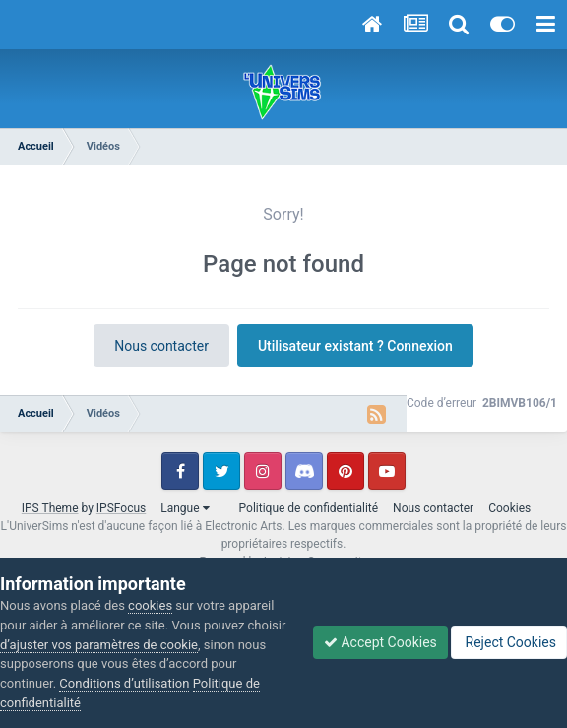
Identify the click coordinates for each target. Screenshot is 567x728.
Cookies (509, 508)
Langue (185, 508)
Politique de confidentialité (309, 508)
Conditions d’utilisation (124, 683)
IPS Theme (50, 508)
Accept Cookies (380, 642)
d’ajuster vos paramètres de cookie (99, 645)
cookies (150, 605)
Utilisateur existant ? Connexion (355, 346)
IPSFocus (121, 508)
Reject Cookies (509, 642)
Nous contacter (161, 346)
